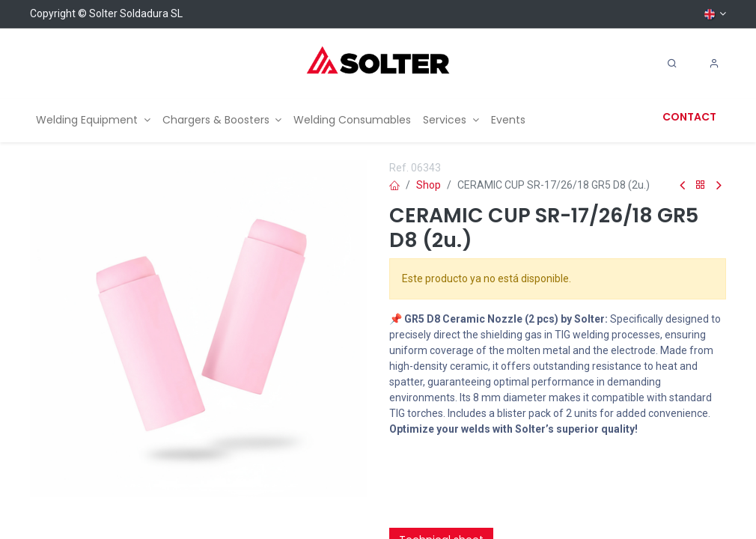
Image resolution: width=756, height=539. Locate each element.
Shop (429, 185)
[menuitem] (93, 120)
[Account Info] (714, 64)
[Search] (672, 64)
